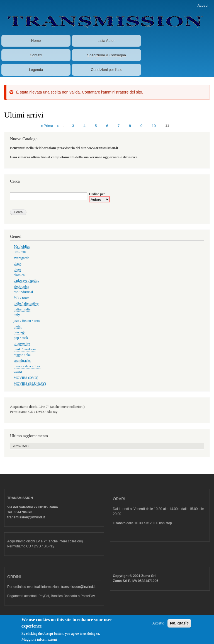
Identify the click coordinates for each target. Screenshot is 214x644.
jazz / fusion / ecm (27, 321)
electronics (21, 286)
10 (154, 125)
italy (17, 315)
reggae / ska (22, 355)
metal (18, 326)
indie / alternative (26, 303)
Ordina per (97, 194)
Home (36, 41)
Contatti (36, 55)
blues (17, 269)
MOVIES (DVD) (26, 378)
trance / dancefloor (27, 366)
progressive (22, 343)
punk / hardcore (25, 349)
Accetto (158, 626)
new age (20, 332)
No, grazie (179, 626)
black (18, 264)
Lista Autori (106, 41)
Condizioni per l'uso (107, 70)
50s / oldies (22, 246)
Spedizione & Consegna (107, 55)
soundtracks (22, 361)
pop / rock (21, 338)
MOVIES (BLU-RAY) (30, 384)
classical (20, 275)
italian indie (22, 309)
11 (167, 126)
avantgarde (21, 258)
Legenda (36, 70)
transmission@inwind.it (78, 587)
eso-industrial (23, 292)
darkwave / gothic (26, 281)
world (18, 372)
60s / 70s (20, 252)
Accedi (203, 5)
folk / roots (21, 298)
